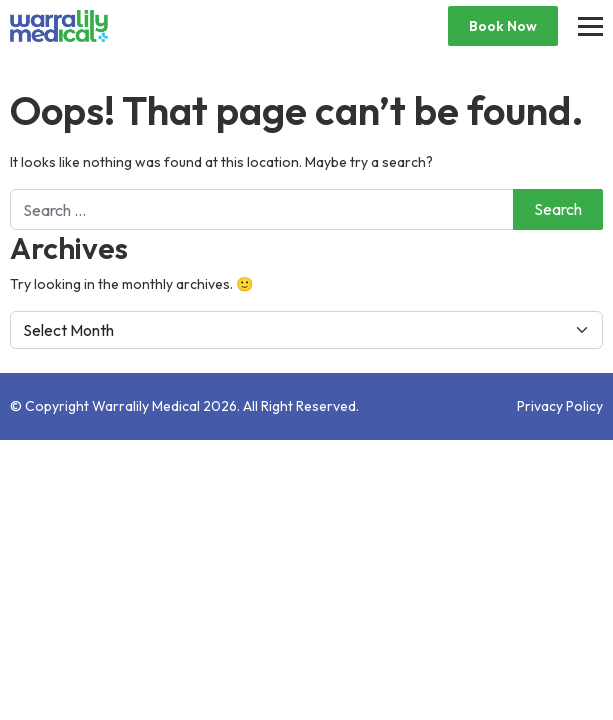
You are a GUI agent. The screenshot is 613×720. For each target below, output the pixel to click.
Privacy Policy (560, 406)
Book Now (503, 26)
